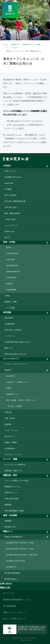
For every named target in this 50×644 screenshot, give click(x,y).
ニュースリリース (11, 225)
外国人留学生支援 (11, 499)
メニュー (45, 8)
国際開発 (8, 505)
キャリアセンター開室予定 (15, 465)
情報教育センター (13, 394)
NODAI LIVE (9, 231)
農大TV (7, 237)
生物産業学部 (11, 278)
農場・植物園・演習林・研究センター (21, 400)
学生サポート (10, 436)
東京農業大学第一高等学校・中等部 (20, 543)
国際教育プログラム (12, 487)
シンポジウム (10, 336)
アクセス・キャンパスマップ (16, 364)
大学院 (7, 296)
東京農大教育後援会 (12, 573)
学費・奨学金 (10, 418)
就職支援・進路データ (13, 471)
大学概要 (8, 189)
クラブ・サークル (11, 430)
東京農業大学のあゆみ (13, 177)
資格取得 (8, 424)
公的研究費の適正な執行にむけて (18, 342)
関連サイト (8, 531)
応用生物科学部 (12, 253)
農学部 (9, 247)
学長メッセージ (11, 171)
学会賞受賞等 (10, 324)
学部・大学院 (9, 242)
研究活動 (7, 312)
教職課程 (9, 284)
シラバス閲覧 (10, 308)
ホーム (5, 45)
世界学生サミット (11, 493)
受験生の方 (15, 45)
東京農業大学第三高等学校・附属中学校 (22, 555)
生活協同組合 (10, 448)
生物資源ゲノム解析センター (17, 382)
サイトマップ (9, 593)
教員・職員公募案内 (12, 213)
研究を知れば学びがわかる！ (16, 354)
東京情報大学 (11, 567)
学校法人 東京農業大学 (13, 537)
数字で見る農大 (11, 195)
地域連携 (8, 521)
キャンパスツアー (13, 48)
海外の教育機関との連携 (14, 511)
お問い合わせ (6, 584)
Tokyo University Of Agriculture (29, 638)
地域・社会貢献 (10, 515)
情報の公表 (5, 588)
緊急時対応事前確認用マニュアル (17, 600)
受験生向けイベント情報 (32, 45)
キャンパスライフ (11, 359)
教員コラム (9, 348)
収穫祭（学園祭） (11, 442)
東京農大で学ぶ (11, 527)
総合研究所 (9, 318)
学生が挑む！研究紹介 (13, 330)
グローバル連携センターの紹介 (17, 481)
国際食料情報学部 (13, 272)
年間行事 (8, 412)
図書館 (9, 388)
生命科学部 (10, 259)
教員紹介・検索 (11, 302)
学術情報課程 (11, 290)
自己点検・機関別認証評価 (15, 201)
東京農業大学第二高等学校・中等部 (20, 549)
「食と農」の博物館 (14, 406)
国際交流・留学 (10, 475)
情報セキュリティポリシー (14, 612)
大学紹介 (7, 166)
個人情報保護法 (10, 606)
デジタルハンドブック (13, 455)
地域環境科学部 (12, 266)
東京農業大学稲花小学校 (16, 561)
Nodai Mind (9, 183)
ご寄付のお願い (11, 219)
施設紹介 (8, 370)
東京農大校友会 (11, 579)
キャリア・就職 (10, 459)
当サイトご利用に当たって (14, 619)
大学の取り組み (11, 207)
